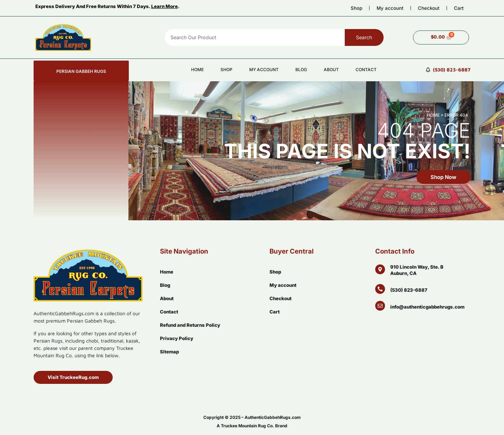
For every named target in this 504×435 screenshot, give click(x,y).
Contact (366, 70)
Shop (356, 8)
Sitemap (169, 352)
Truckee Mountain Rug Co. (247, 426)
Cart (459, 8)
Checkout (429, 8)
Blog (301, 70)
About (331, 70)
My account (390, 8)
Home (197, 70)
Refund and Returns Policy (190, 325)
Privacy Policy (177, 338)
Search (364, 37)
